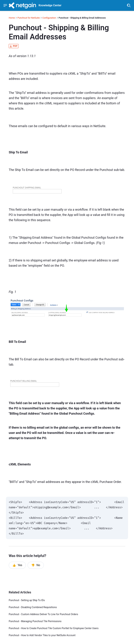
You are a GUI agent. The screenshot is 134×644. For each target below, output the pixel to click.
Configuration (49, 18)
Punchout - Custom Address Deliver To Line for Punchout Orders (43, 614)
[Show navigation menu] (5, 5)
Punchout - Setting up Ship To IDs (27, 600)
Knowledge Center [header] (50, 5)
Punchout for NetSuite (29, 18)
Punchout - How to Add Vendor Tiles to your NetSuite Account (42, 635)
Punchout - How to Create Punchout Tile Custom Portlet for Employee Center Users (54, 628)
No (36, 565)
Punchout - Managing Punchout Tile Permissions (35, 621)
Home (12, 18)
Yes (17, 565)
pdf (14, 46)
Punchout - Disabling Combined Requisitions (33, 607)
